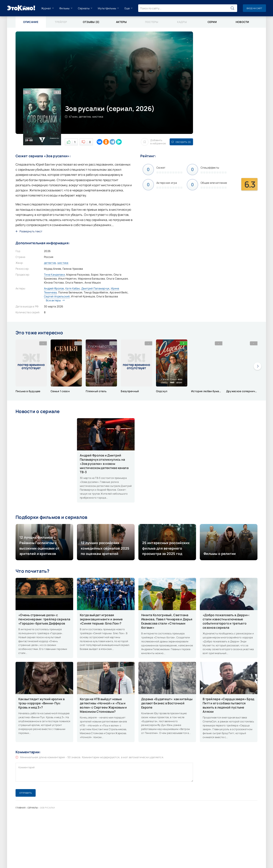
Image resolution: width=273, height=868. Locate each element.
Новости (242, 22)
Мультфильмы (107, 8)
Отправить (26, 793)
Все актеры (54, 300)
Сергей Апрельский (57, 296)
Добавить (153, 142)
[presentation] (257, 366)
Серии (212, 22)
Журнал (46, 8)
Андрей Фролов (54, 288)
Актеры (121, 22)
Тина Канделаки (54, 275)
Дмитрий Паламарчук (95, 288)
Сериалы (84, 8)
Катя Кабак (73, 288)
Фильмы (64, 8)
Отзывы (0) (91, 22)
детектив (50, 263)
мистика (63, 263)
